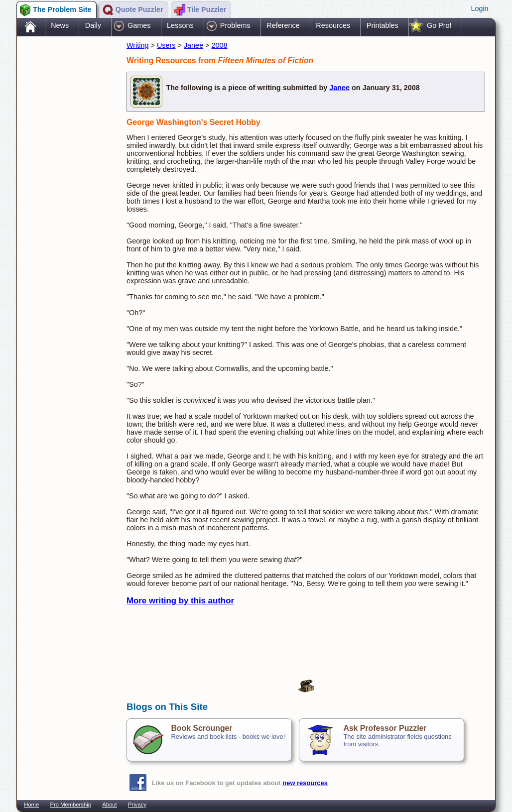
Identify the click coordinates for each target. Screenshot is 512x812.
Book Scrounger (201, 728)
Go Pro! (439, 25)
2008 (220, 45)
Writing (138, 45)
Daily (93, 25)
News (60, 25)
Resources (333, 25)
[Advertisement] (67, 196)
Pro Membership (71, 805)
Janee (193, 45)
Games (139, 25)
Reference (283, 25)
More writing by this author (180, 601)
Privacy (137, 805)
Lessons (180, 25)
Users (166, 45)
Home (31, 805)
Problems (235, 25)
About (109, 805)
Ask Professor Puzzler (385, 728)
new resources (305, 783)
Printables (383, 25)
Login (479, 8)
